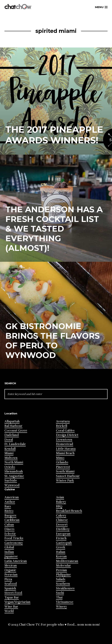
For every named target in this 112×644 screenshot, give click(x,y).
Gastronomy (14, 543)
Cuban (9, 525)
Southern (63, 584)
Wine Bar (11, 607)
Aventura (63, 421)
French (61, 538)
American (12, 497)
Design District (67, 435)
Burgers (10, 516)
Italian (61, 552)
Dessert (62, 525)
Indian (9, 552)
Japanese (11, 556)
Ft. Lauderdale (15, 444)
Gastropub (64, 543)
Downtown (64, 440)
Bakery (61, 502)
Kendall (10, 449)
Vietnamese (65, 602)
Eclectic (10, 534)
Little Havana (66, 449)
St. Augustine (14, 476)
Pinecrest (63, 467)
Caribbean (12, 520)
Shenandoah (14, 471)
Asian (60, 497)
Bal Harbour (13, 426)
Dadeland (12, 435)
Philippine (63, 575)
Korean (61, 556)
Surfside (11, 481)
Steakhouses (65, 588)
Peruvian (11, 575)
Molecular (63, 566)
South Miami (65, 471)
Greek (61, 547)
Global (9, 547)
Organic (10, 570)
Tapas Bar (12, 597)
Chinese (62, 520)
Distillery (63, 529)
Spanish (10, 588)
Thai (59, 597)
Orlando (62, 462)
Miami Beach (65, 453)
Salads (61, 579)
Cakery (61, 516)
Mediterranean (67, 561)
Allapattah (12, 421)
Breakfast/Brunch (69, 511)
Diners (9, 529)
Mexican (11, 566)
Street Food (13, 593)
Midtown (11, 458)
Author (10, 502)
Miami (9, 453)
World (9, 611)
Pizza (8, 579)
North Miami (14, 462)
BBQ (59, 506)
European (63, 534)
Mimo (60, 458)
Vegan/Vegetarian (17, 602)
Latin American (16, 561)
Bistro (9, 511)
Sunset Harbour (68, 476)
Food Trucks (14, 538)
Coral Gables (65, 431)
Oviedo (10, 467)
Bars (8, 506)
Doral (9, 440)
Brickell (62, 426)
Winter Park (65, 481)
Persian (61, 570)
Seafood (11, 584)
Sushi (60, 593)
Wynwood (12, 485)
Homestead (65, 444)
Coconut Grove (16, 431)
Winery (61, 607)
